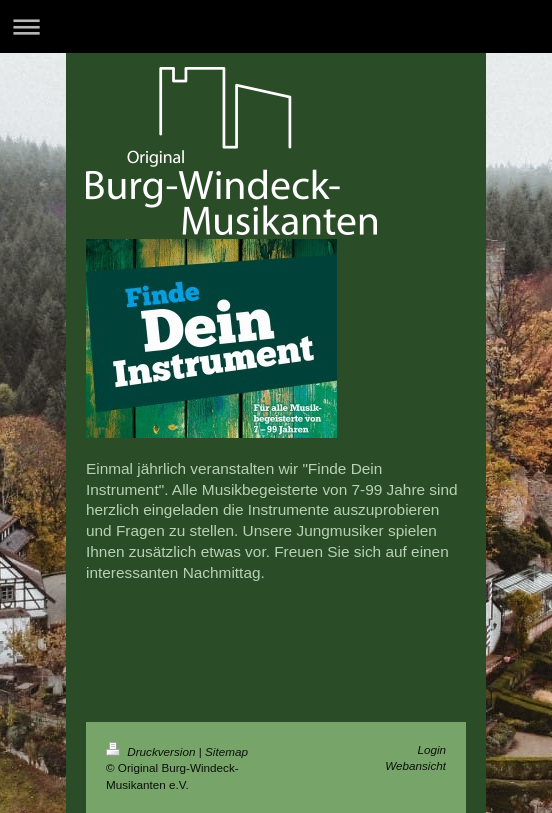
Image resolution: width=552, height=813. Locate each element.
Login (431, 749)
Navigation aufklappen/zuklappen (276, 26)
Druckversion (152, 751)
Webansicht (415, 765)
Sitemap (226, 751)
